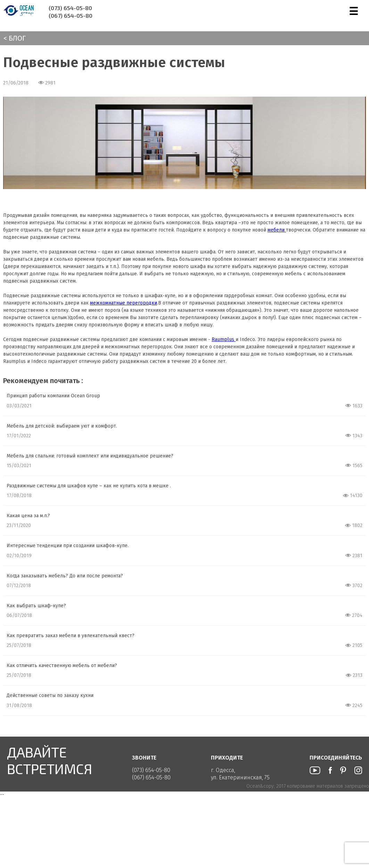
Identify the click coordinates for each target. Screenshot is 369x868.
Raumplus (224, 339)
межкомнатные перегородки (124, 303)
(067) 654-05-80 (71, 15)
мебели (277, 230)
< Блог (15, 38)
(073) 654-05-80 (70, 8)
